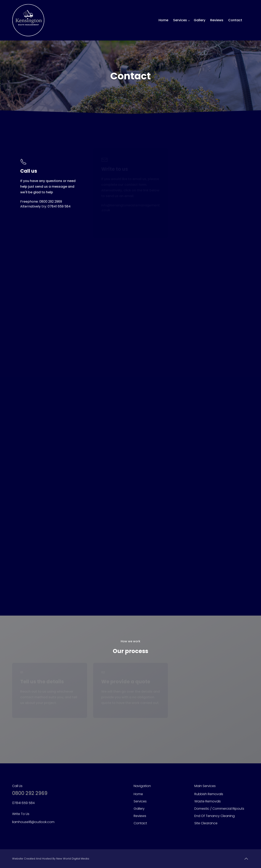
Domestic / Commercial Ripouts (219, 809)
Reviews (217, 20)
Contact (235, 20)
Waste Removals (208, 801)
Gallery (200, 20)
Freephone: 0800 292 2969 (41, 202)
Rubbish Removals (209, 794)
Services (180, 20)
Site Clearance (206, 823)
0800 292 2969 (30, 793)
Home (163, 20)
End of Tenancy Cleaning (215, 816)
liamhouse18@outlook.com (33, 822)
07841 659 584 (23, 803)
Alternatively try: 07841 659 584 (45, 206)
